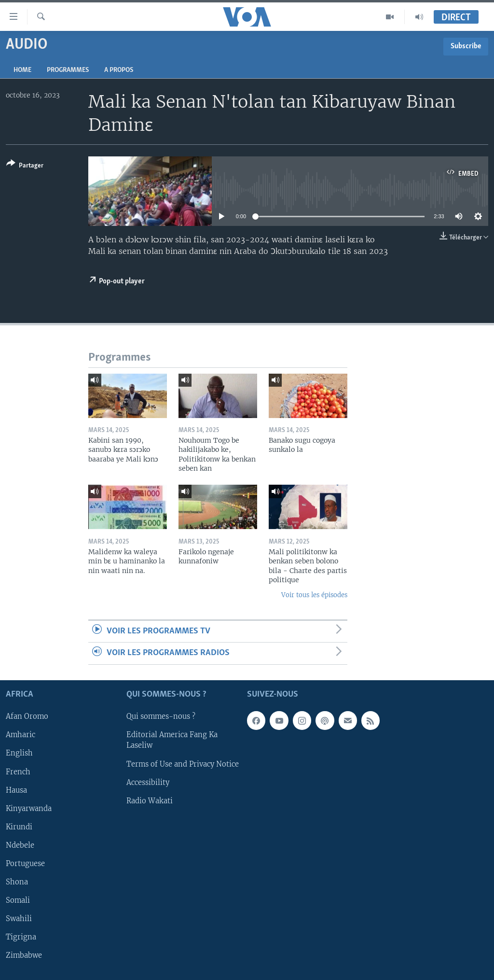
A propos (119, 70)
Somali (18, 900)
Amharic (21, 735)
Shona (17, 882)
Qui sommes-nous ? (161, 716)
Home (22, 70)
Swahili (19, 918)
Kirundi (19, 826)
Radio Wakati (150, 800)
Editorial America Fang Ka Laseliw (172, 740)
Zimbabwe (24, 955)
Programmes (68, 70)
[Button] (25, 166)
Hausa (16, 790)
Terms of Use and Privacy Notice (183, 764)
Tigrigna (21, 937)
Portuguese (25, 863)
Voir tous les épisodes (314, 595)
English (19, 753)
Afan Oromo (27, 716)
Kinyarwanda (29, 808)
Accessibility (148, 782)
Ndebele (20, 845)
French (18, 771)
